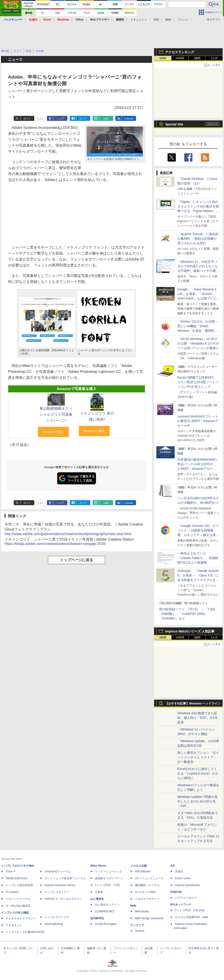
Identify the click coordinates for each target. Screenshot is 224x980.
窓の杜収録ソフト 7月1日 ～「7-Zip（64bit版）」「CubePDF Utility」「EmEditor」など (187, 614)
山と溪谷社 (97, 899)
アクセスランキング (180, 52)
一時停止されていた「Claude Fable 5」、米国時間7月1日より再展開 (198, 558)
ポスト (27, 119)
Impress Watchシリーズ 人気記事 (190, 631)
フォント (183, 20)
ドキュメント (139, 20)
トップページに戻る (77, 560)
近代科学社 (97, 918)
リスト (40, 119)
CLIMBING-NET (105, 911)
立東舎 (99, 892)
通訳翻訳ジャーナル (147, 885)
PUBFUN (176, 892)
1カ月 (214, 58)
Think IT (11, 871)
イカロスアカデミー (147, 899)
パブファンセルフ (186, 898)
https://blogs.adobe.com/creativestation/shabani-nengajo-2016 (55, 544)
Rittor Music (98, 866)
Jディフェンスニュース (149, 878)
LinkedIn (129, 119)
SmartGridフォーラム (58, 871)
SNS (156, 20)
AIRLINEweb (143, 871)
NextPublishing (54, 924)
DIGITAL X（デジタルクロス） (63, 899)
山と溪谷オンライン (107, 905)
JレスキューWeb (145, 892)
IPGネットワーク (181, 905)
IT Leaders (12, 892)
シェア (60, 119)
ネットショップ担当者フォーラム (65, 878)
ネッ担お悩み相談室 (18, 906)
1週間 (197, 58)
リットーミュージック (109, 871)
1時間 (163, 58)
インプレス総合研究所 (19, 885)
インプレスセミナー (57, 892)
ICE (173, 866)
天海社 (179, 871)
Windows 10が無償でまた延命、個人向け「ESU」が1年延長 (198, 718)
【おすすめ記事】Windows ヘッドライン (193, 704)
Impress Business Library (60, 885)
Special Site (174, 124)
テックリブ (137, 925)
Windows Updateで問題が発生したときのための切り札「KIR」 (197, 801)
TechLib (140, 931)
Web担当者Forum (17, 878)
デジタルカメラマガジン (21, 918)
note (106, 119)
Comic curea (183, 878)
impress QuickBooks (187, 885)
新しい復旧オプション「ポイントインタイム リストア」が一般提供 (198, 757)
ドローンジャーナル (18, 899)
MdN (133, 906)
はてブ (83, 119)
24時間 (180, 58)
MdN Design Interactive (149, 918)
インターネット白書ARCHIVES (25, 932)
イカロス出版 (139, 866)
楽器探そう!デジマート (109, 878)
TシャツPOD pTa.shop (190, 910)
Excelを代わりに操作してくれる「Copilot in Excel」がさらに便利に (198, 773)
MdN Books (142, 911)
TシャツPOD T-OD (107, 885)
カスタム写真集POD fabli (191, 917)
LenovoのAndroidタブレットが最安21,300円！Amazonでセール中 (198, 421)
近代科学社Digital (105, 924)
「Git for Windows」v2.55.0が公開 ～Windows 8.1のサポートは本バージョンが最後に (198, 343)
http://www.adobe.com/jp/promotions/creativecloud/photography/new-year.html (68, 534)
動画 (168, 20)
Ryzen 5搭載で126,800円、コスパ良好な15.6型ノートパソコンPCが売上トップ (198, 382)
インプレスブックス (57, 917)
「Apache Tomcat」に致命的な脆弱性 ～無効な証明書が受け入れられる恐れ (198, 239)
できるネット (14, 925)
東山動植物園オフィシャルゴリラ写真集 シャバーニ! (56, 414)
